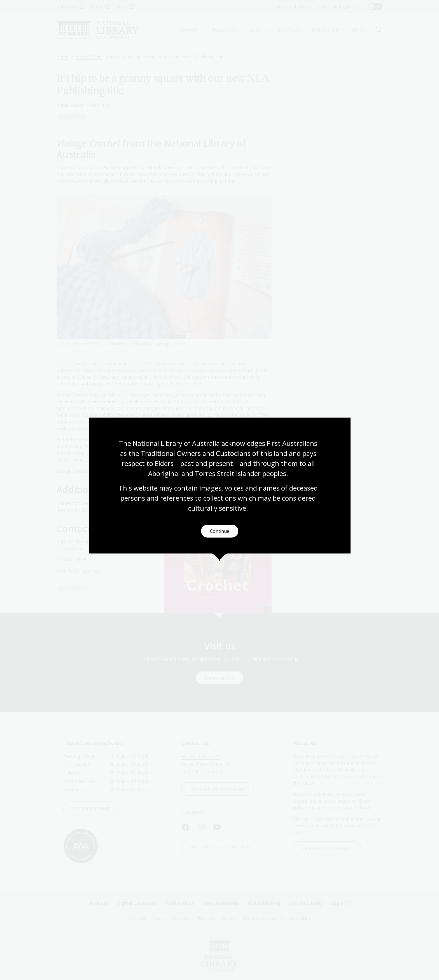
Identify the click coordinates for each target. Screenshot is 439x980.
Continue (220, 531)
